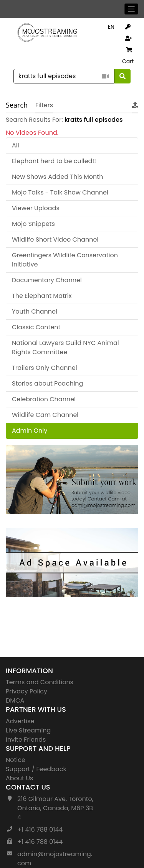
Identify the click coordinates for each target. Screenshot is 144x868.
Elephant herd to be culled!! (54, 161)
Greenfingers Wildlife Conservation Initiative (65, 260)
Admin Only (30, 431)
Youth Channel (35, 311)
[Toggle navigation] (132, 9)
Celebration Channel (44, 399)
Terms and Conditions (40, 682)
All (16, 145)
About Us (19, 778)
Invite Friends (26, 740)
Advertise (20, 721)
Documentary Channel (47, 280)
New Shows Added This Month (57, 177)
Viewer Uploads (36, 208)
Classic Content (36, 327)
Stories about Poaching (47, 383)
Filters (44, 105)
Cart (128, 56)
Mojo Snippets (33, 224)
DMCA (15, 700)
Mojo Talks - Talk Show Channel (60, 192)
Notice (16, 760)
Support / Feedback (36, 769)
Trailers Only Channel (45, 368)
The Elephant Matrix (42, 296)
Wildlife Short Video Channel (55, 239)
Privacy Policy (26, 691)
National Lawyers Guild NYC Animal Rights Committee (65, 347)
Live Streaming (28, 730)
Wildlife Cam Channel (45, 415)
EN (111, 27)
